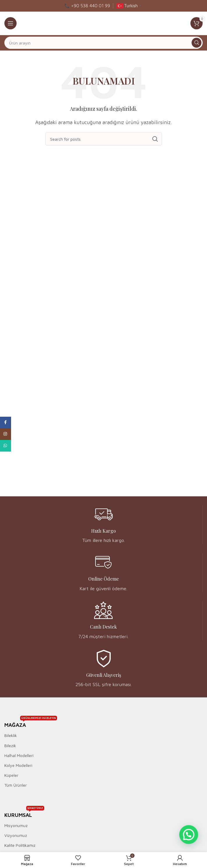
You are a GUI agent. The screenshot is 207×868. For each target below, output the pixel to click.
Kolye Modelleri (18, 765)
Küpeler (11, 775)
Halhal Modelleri (19, 755)
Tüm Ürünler (16, 785)
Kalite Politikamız (20, 845)
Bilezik (10, 746)
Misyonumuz (16, 825)
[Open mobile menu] (10, 23)
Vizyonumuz (16, 835)
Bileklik (11, 735)
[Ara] (103, 43)
